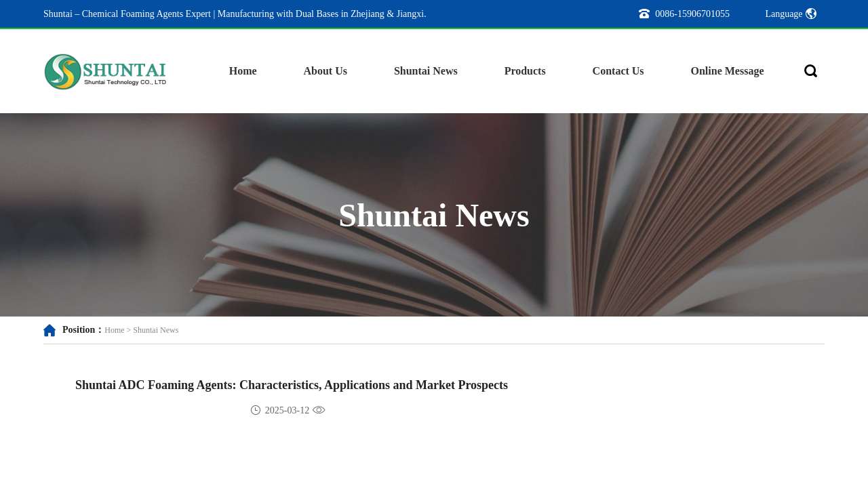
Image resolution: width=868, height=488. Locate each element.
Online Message (728, 71)
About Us (325, 71)
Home (243, 71)
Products (525, 71)
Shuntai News (426, 71)
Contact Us (618, 71)
